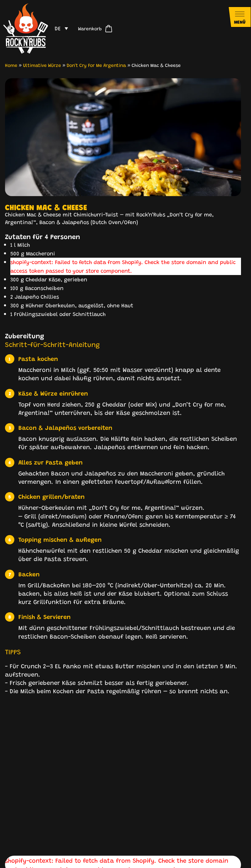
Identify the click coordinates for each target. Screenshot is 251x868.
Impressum (98, 857)
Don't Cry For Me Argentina (96, 65)
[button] (11, 756)
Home (11, 65)
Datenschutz (131, 857)
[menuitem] (61, 28)
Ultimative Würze (42, 65)
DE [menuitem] (58, 28)
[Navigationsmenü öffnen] (240, 17)
